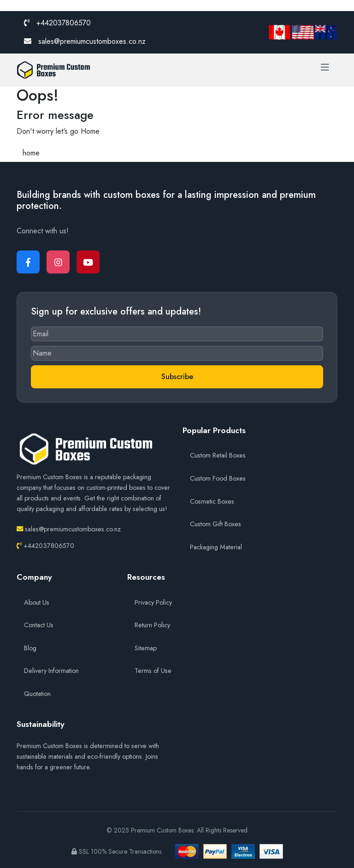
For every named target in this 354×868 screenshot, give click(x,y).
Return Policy (152, 625)
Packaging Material (216, 547)
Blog (30, 648)
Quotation (37, 694)
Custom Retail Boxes (218, 455)
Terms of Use (153, 671)
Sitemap (146, 648)
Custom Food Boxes (218, 478)
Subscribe (177, 377)
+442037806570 (57, 23)
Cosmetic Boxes (212, 501)
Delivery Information (51, 671)
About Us (37, 602)
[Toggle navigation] (325, 70)
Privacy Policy (153, 602)
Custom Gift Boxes (215, 524)
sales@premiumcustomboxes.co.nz (85, 41)
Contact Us (39, 625)
